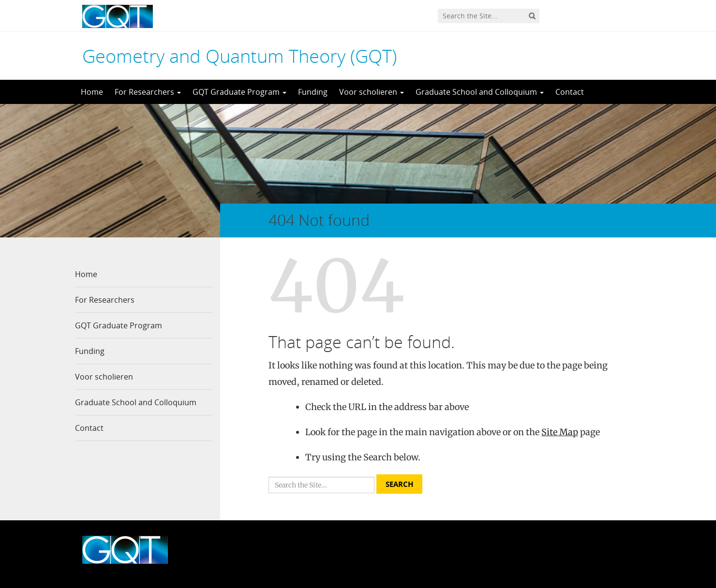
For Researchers (148, 92)
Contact (570, 92)
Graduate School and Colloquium (480, 92)
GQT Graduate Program (239, 92)
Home (92, 92)
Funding (313, 92)
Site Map (560, 432)
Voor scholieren (372, 92)
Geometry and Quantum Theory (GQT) (239, 56)
